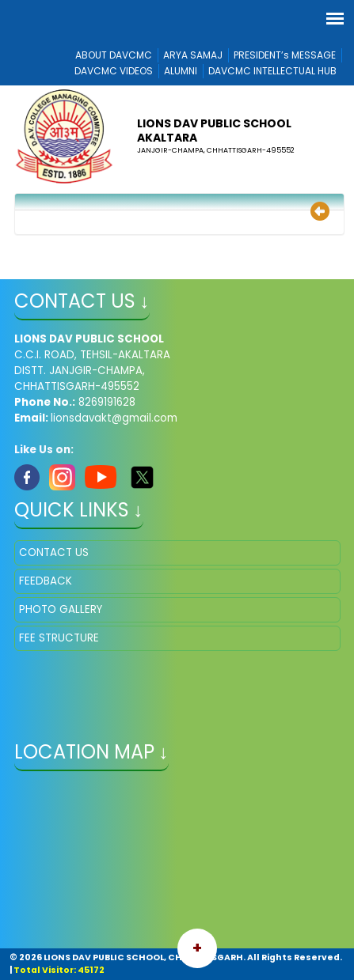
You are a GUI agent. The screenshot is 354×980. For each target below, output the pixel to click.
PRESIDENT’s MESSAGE (285, 55)
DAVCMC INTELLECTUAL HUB (272, 71)
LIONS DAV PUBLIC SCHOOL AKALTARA (214, 131)
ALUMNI (181, 71)
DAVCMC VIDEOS (114, 71)
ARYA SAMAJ (193, 55)
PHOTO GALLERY (61, 609)
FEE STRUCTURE (59, 638)
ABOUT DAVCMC (114, 55)
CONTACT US (54, 552)
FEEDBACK (46, 581)
